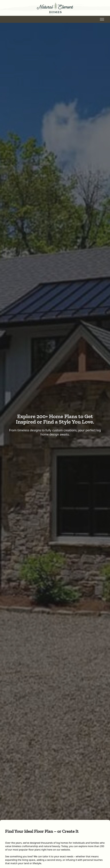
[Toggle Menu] (102, 19)
